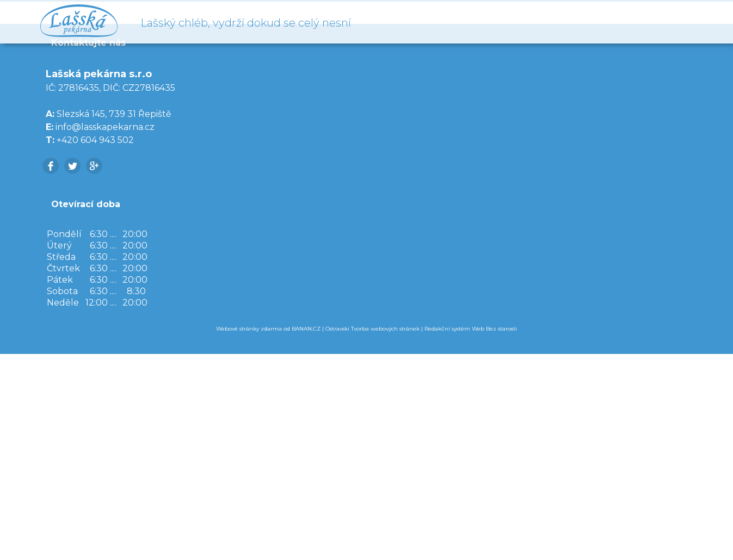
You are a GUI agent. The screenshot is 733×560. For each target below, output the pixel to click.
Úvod (544, 22)
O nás (603, 22)
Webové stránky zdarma (249, 535)
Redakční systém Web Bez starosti (471, 535)
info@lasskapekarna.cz (105, 333)
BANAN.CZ (306, 535)
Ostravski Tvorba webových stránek (372, 535)
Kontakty (663, 22)
